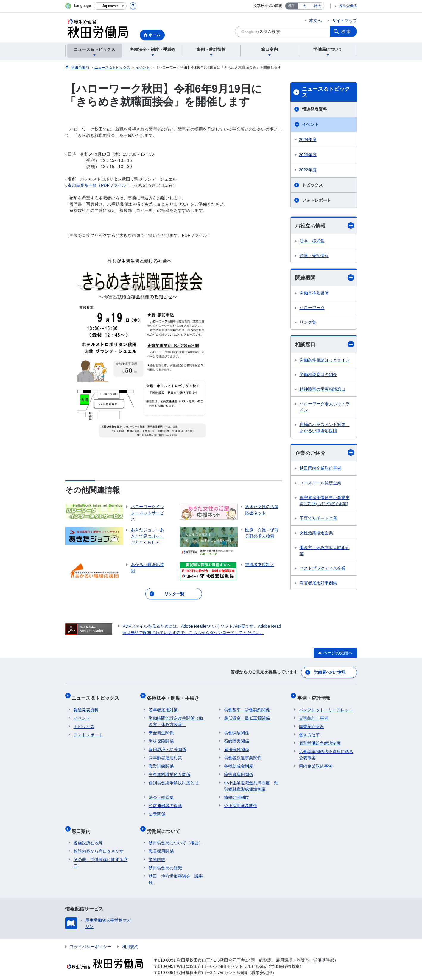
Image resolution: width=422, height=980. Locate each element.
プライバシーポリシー (91, 937)
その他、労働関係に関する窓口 (101, 853)
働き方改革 (309, 729)
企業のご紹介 (325, 454)
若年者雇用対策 (163, 705)
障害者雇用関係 (239, 769)
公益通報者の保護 (165, 800)
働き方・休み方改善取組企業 (325, 552)
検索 (346, 32)
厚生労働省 (348, 6)
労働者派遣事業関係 (243, 752)
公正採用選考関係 (241, 800)
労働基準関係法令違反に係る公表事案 (326, 749)
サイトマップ (345, 21)
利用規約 (130, 937)
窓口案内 (83, 824)
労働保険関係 (236, 727)
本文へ (315, 21)
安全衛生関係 (161, 727)
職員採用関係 (161, 842)
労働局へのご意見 (330, 671)
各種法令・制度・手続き (175, 695)
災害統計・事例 (314, 713)
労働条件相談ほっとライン (325, 361)
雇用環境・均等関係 (167, 744)
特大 (317, 6)
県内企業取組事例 (316, 761)
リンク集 (308, 323)
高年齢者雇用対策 (165, 752)
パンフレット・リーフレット (326, 705)
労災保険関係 (161, 736)
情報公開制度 (236, 792)
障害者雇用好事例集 (318, 584)
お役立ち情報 (325, 226)
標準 (292, 6)
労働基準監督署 (314, 294)
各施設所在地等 (88, 834)
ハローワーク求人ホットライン (325, 408)
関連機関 (325, 278)
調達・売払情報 (314, 256)
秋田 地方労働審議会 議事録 (176, 870)
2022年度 (308, 170)
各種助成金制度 (239, 761)
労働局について (165, 824)
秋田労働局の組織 (165, 859)
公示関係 (157, 809)
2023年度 (308, 155)
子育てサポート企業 (318, 520)
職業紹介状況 (312, 721)
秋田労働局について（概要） (176, 834)
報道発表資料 (314, 109)
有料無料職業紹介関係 (169, 769)
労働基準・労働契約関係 (247, 705)
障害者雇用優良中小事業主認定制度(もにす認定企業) (325, 502)
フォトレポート (317, 200)
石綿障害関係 (236, 736)
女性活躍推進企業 (316, 534)
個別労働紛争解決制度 (320, 738)
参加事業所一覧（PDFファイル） (99, 185)
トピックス (312, 185)
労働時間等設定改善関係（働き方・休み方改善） (176, 716)
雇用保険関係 (236, 744)
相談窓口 (325, 345)
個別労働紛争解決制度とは (174, 777)
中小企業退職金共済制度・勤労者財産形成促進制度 (251, 781)
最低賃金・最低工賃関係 (247, 713)
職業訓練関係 (161, 761)
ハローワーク (312, 309)
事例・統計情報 (316, 695)
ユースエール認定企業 (320, 484)
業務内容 (157, 850)
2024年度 (308, 140)
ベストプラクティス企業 (323, 570)
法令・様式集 (312, 241)
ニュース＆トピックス (326, 92)
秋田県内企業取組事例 (320, 470)
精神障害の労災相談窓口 (323, 390)
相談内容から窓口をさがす (99, 842)
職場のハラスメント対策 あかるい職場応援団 (325, 429)
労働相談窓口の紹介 (318, 375)
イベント (310, 124)
